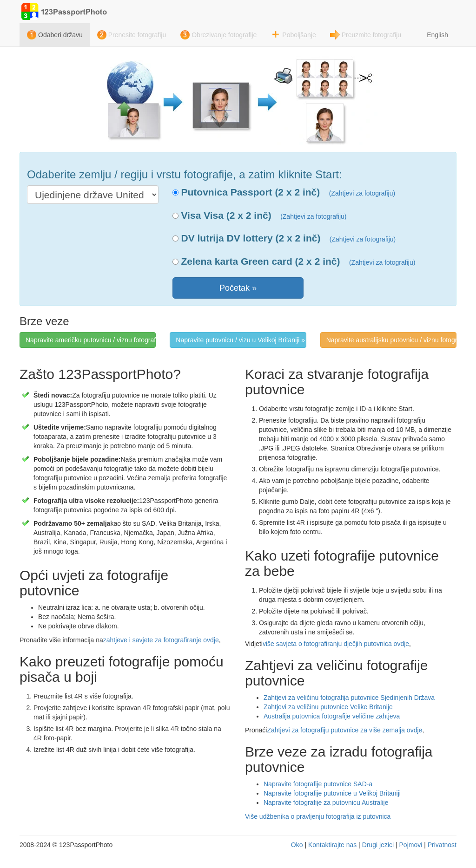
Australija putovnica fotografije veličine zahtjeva (332, 716)
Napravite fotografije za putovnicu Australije (326, 803)
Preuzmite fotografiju (371, 35)
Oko (297, 845)
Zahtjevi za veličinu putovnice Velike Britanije (328, 707)
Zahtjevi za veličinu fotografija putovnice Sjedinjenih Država (349, 698)
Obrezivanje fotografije (224, 35)
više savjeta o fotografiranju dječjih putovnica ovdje (336, 644)
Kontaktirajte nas (332, 845)
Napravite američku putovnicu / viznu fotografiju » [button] (91, 340)
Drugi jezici (378, 845)
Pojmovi (411, 845)
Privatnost (442, 845)
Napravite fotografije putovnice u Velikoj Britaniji (332, 793)
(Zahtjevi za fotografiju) (362, 193)
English (437, 35)
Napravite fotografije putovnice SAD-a (318, 784)
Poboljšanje (299, 35)
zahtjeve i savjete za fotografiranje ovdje (161, 640)
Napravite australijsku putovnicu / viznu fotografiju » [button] (391, 340)
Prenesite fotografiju (137, 35)
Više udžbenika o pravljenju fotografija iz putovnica (318, 816)
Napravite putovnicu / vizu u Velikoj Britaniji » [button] (240, 340)
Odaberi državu (60, 35)
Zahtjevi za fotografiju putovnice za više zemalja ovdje (344, 730)
